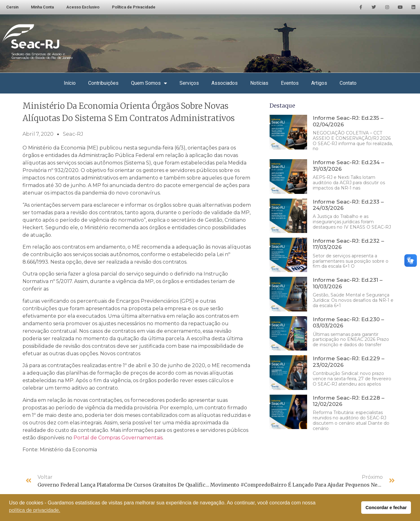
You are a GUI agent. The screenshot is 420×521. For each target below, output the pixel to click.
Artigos (319, 83)
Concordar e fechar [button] (386, 508)
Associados (225, 83)
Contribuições (103, 83)
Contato (348, 83)
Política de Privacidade (134, 7)
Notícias (259, 83)
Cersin (12, 7)
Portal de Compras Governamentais (118, 438)
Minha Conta (42, 7)
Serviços (189, 83)
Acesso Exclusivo (83, 7)
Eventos (290, 83)
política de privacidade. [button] (35, 510)
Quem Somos (149, 83)
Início (70, 83)
